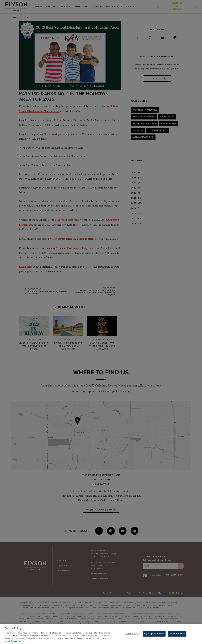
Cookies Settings (132, 634)
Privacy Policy (17, 641)
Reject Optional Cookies (154, 634)
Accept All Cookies (177, 634)
